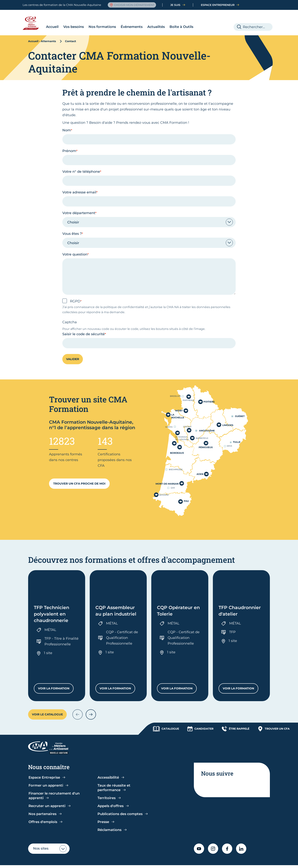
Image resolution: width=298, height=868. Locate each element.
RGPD (75, 294)
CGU (87, 861)
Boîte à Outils (165, 19)
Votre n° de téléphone (81, 164)
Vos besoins (57, 19)
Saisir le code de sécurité (84, 326)
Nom (67, 123)
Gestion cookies (209, 861)
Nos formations (86, 19)
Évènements (115, 19)
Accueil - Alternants (42, 34)
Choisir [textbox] (73, 215)
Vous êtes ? (72, 226)
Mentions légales (180, 861)
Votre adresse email (79, 185)
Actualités (140, 19)
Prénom (69, 143)
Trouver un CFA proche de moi (79, 476)
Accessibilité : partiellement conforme (134, 861)
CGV (98, 861)
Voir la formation (56, 660)
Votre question (75, 247)
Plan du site (234, 861)
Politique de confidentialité (59, 861)
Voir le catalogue (47, 685)
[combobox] (149, 214)
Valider (73, 351)
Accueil (36, 19)
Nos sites (41, 819)
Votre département (79, 205)
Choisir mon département (132, 5)
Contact (254, 861)
